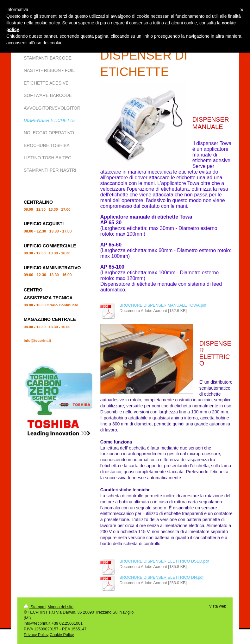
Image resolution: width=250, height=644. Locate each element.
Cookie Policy (62, 635)
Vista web (218, 606)
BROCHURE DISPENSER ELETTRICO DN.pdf (162, 577)
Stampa (34, 607)
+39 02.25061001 (67, 623)
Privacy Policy (36, 635)
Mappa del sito (60, 607)
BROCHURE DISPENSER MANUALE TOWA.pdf (163, 305)
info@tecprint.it (37, 623)
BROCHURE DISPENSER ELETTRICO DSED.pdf (164, 561)
